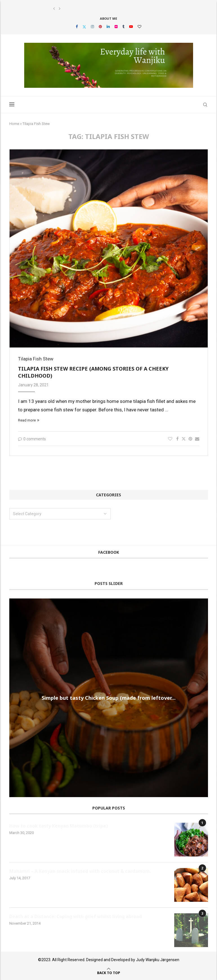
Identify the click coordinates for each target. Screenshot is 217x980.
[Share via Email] (197, 439)
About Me (108, 18)
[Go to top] (109, 972)
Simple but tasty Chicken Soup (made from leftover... (109, 698)
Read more (29, 420)
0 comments (32, 439)
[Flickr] (116, 27)
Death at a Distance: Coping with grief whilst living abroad (76, 916)
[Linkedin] (108, 27)
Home (14, 124)
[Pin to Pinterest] (190, 439)
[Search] (205, 105)
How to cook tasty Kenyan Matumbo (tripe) (59, 826)
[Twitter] (84, 27)
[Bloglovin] (139, 27)
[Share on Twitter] (184, 439)
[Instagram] (92, 27)
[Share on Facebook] (177, 439)
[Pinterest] (100, 27)
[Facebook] (77, 27)
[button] (54, 9)
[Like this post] (170, 439)
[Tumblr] (123, 27)
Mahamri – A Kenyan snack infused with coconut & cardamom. (80, 871)
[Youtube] (131, 27)
